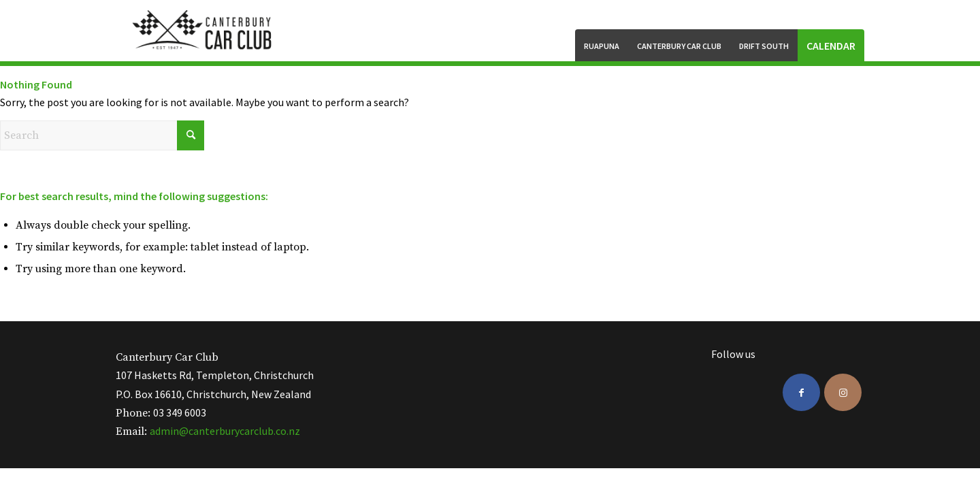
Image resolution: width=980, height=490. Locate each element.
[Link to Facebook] (801, 392)
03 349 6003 (180, 412)
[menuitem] (602, 45)
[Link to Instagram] (843, 392)
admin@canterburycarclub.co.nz (225, 431)
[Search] (102, 135)
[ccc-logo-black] (203, 31)
